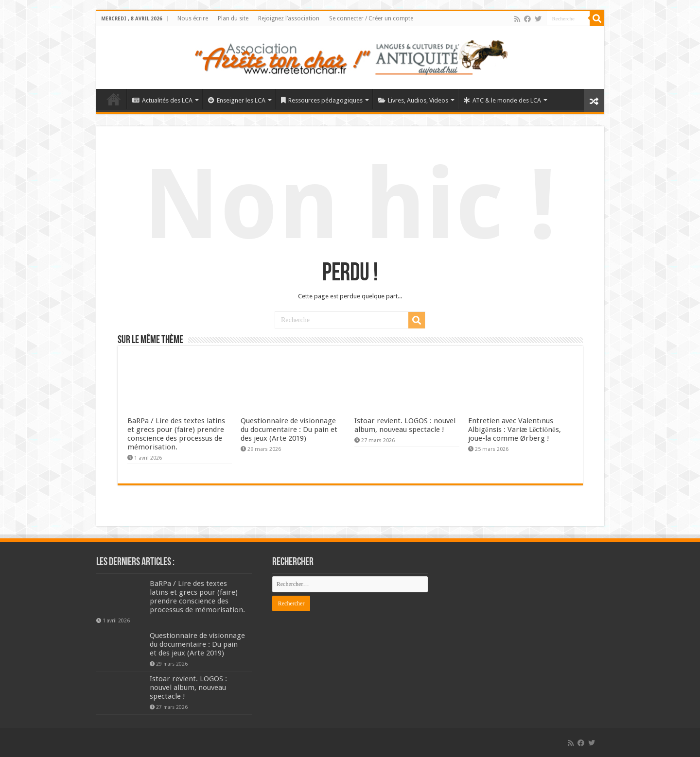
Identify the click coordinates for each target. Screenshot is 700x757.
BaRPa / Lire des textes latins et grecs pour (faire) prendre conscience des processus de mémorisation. (176, 434)
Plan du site (233, 18)
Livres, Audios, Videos (413, 100)
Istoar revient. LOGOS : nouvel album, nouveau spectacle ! (405, 425)
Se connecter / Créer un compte (371, 18)
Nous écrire (193, 18)
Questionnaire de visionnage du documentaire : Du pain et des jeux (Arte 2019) (289, 430)
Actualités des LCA (162, 100)
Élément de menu (114, 99)
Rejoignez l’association (289, 18)
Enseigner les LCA (237, 100)
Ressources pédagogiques (322, 100)
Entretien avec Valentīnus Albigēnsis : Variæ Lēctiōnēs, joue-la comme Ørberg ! (515, 430)
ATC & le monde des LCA (502, 100)
